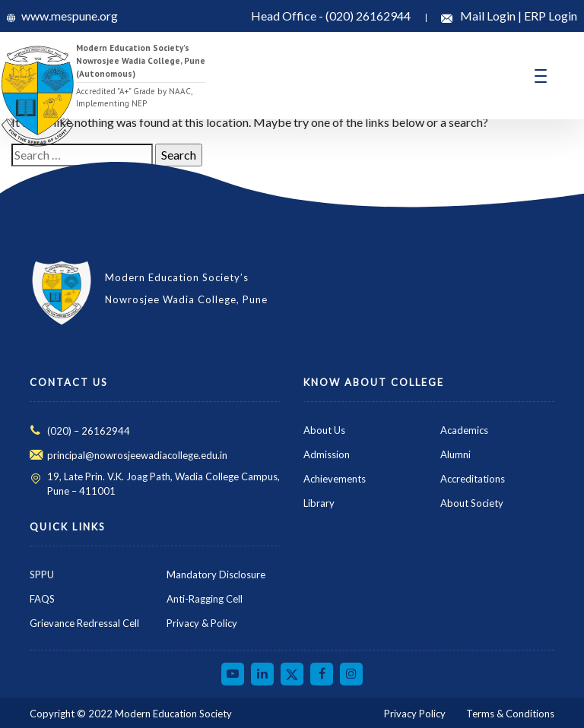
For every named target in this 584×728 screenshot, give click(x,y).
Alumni (455, 454)
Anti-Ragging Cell (205, 599)
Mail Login (489, 16)
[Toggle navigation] (541, 76)
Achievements (335, 479)
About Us (324, 430)
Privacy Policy (415, 714)
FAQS (42, 599)
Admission (327, 454)
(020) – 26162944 (89, 431)
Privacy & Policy (202, 623)
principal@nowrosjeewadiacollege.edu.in (137, 455)
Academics (464, 430)
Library (319, 503)
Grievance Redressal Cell (84, 623)
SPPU (42, 574)
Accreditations (473, 479)
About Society (472, 503)
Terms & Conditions (510, 714)
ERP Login (551, 16)
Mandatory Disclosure (216, 574)
